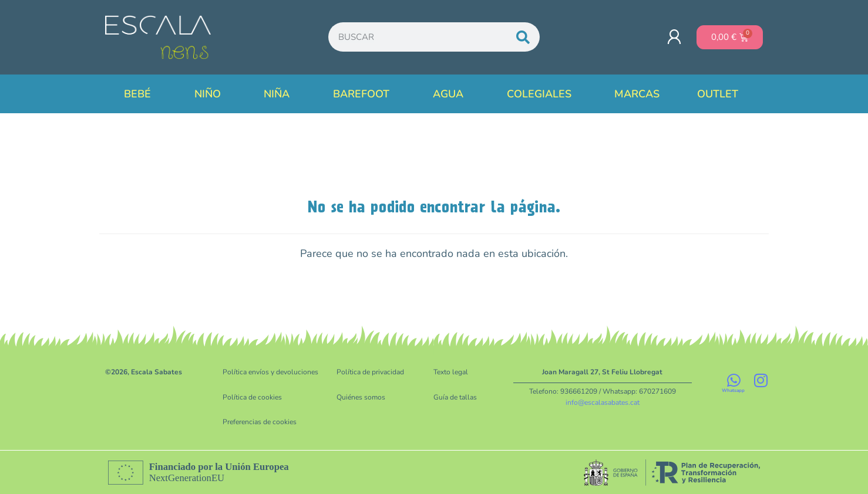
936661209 (579, 391)
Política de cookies (252, 397)
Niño (211, 94)
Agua (451, 94)
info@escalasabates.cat (603, 402)
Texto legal (451, 372)
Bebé (140, 94)
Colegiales (542, 94)
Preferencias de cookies (260, 421)
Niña (280, 94)
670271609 (657, 391)
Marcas (637, 94)
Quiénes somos (361, 397)
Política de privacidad (370, 372)
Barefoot (364, 94)
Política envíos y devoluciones (270, 372)
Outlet (721, 94)
